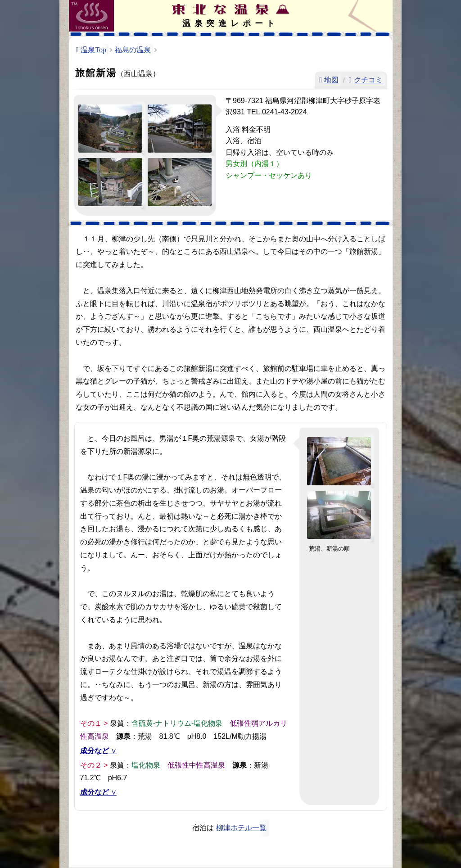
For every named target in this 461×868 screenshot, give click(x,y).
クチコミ (368, 80)
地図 (331, 80)
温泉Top (93, 50)
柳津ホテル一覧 (241, 828)
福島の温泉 (133, 50)
